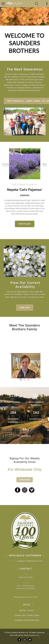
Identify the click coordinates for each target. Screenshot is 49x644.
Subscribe (25, 483)
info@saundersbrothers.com (29, 597)
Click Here (14, 561)
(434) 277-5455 (29, 577)
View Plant (25, 224)
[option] (25, 164)
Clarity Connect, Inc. (32, 635)
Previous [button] (6, 164)
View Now (25, 310)
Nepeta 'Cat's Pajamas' (25, 190)
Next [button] (45, 164)
